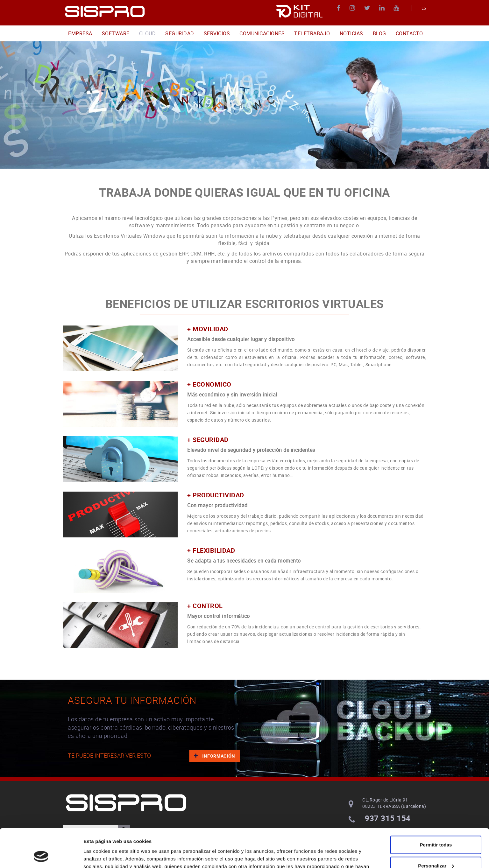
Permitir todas (436, 809)
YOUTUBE (397, 8)
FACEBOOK (340, 8)
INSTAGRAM (353, 8)
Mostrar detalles (102, 855)
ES (424, 8)
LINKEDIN (383, 8)
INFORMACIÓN (214, 756)
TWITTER (368, 8)
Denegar (436, 850)
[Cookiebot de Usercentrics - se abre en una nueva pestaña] (41, 856)
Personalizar (436, 829)
